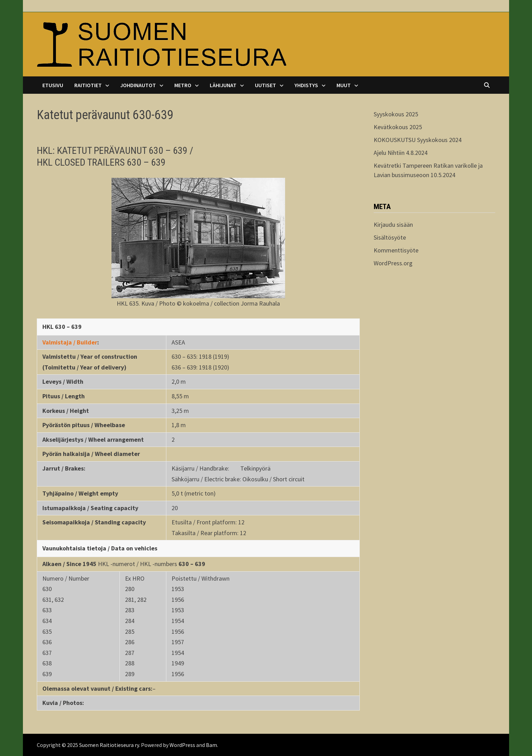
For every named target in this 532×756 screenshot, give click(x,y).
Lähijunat (223, 85)
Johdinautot (138, 85)
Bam (211, 745)
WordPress (182, 745)
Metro (183, 85)
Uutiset (265, 85)
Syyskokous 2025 (396, 114)
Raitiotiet (88, 85)
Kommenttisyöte (396, 250)
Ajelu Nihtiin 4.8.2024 (401, 153)
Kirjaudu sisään (393, 225)
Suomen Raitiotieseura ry (109, 745)
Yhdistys (306, 85)
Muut (344, 85)
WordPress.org (393, 263)
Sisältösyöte (390, 237)
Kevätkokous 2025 (398, 127)
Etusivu (53, 85)
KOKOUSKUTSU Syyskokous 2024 (418, 140)
